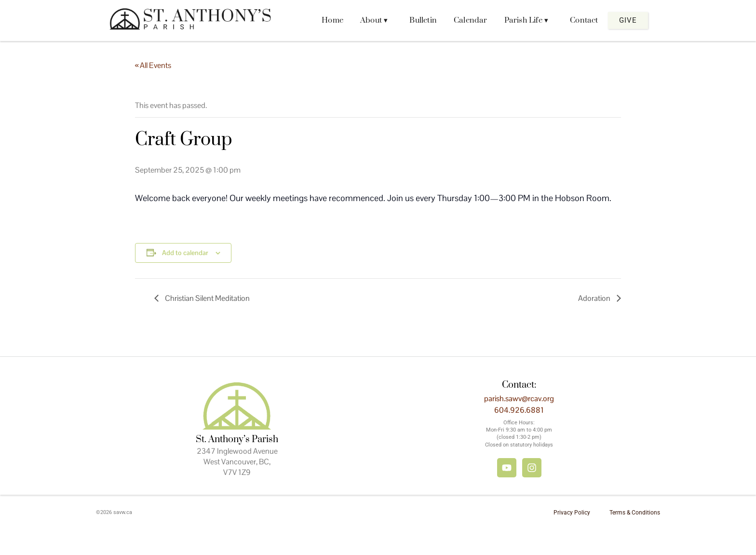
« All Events (153, 65)
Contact (584, 20)
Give (628, 20)
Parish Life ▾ (526, 20)
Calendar (471, 20)
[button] (376, 20)
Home (332, 20)
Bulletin (423, 20)
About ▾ (374, 20)
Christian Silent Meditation (207, 298)
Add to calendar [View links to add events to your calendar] (185, 253)
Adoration (595, 298)
